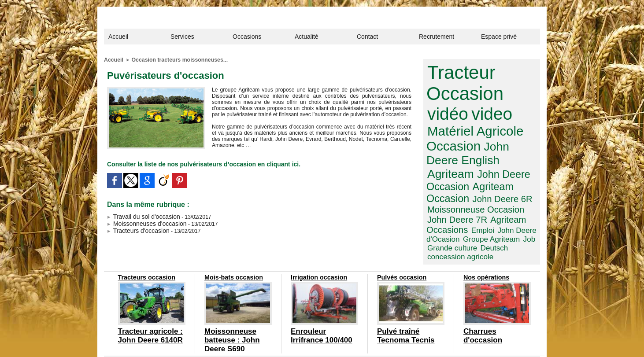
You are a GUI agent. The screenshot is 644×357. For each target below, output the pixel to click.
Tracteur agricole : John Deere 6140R (148, 301)
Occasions (247, 37)
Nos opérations (484, 245)
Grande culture (514, 202)
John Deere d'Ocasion (482, 195)
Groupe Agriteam (452, 202)
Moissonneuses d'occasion (141, 221)
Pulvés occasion (400, 245)
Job (485, 202)
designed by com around (357, 339)
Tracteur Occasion (459, 80)
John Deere (453, 134)
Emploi (437, 195)
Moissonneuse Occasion (469, 177)
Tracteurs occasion (144, 245)
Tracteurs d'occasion (134, 227)
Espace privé (499, 37)
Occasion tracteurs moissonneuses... (172, 59)
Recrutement (437, 37)
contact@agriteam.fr (367, 326)
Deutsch (439, 209)
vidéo (513, 90)
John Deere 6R (492, 168)
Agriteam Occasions (497, 186)
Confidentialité (274, 339)
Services (182, 37)
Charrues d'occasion (489, 298)
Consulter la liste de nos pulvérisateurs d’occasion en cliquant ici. (190, 163)
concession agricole (483, 209)
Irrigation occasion (316, 245)
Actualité (307, 37)
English (498, 134)
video (445, 107)
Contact (367, 37)
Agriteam (447, 146)
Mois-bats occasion (231, 245)
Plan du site (310, 339)
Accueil (118, 37)
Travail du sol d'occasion (139, 214)
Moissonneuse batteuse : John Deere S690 (236, 301)
